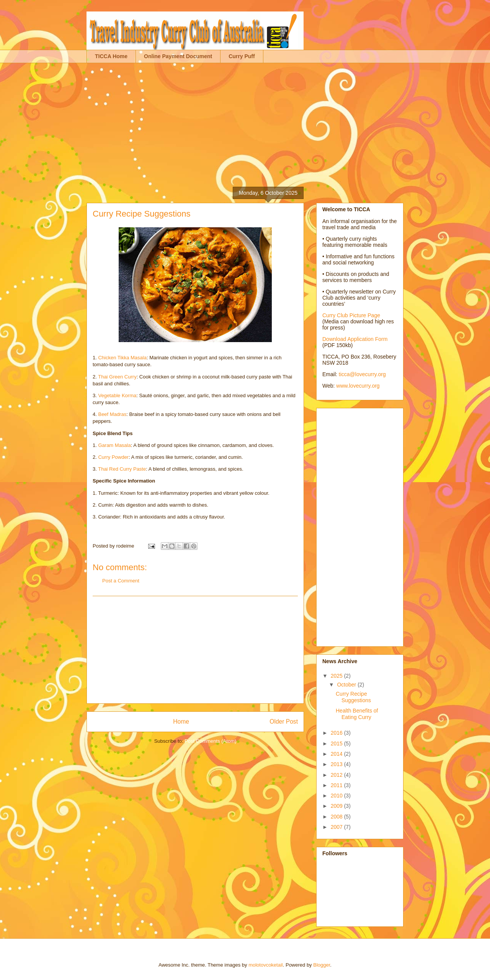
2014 (337, 754)
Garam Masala (114, 445)
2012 (337, 775)
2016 (337, 733)
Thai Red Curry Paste (122, 469)
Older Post (284, 722)
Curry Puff (242, 56)
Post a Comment (121, 581)
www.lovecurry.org (358, 386)
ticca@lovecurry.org (362, 374)
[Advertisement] (245, 121)
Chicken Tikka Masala (122, 358)
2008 (337, 817)
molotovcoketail (266, 965)
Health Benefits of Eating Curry (357, 714)
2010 (337, 796)
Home (181, 722)
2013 (337, 764)
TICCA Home (111, 56)
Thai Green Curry (117, 377)
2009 (337, 806)
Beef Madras (112, 414)
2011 (337, 785)
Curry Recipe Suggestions (353, 697)
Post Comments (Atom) (210, 741)
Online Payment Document (178, 56)
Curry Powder (113, 457)
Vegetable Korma (117, 395)
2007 (337, 827)
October (347, 685)
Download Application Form (355, 339)
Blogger (322, 965)
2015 (337, 744)
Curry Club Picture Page (351, 315)
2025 (337, 676)
